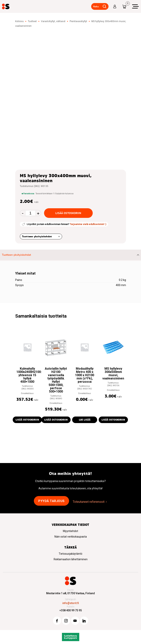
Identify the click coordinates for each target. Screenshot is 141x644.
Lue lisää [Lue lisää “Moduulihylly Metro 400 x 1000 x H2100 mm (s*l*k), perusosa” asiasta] (85, 420)
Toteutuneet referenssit (89, 502)
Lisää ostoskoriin (68, 213)
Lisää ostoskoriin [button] (27, 420)
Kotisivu (19, 21)
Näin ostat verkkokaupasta (71, 537)
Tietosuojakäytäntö (70, 554)
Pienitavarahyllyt (78, 21)
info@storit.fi (71, 603)
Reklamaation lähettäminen (71, 559)
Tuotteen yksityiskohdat (37, 236)
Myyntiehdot (70, 531)
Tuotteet (32, 21)
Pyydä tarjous (51, 501)
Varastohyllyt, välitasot (53, 21)
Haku (96, 6)
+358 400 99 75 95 (71, 610)
